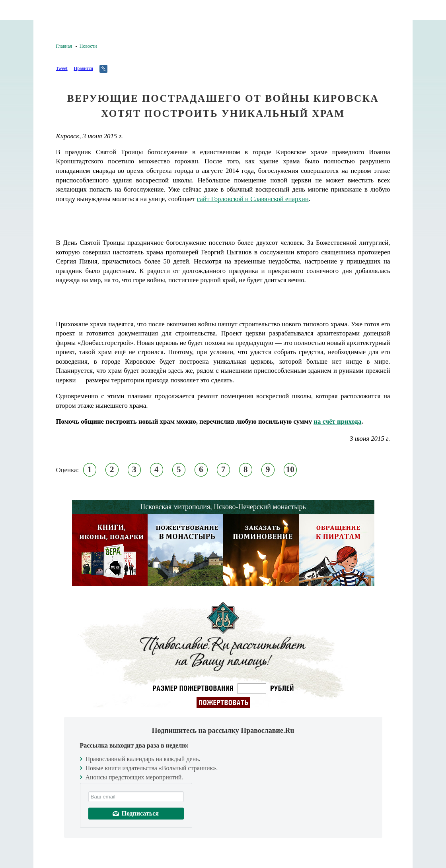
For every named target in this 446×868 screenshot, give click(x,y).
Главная (64, 46)
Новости (88, 46)
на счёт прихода (337, 421)
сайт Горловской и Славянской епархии (253, 199)
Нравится (83, 68)
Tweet (62, 68)
